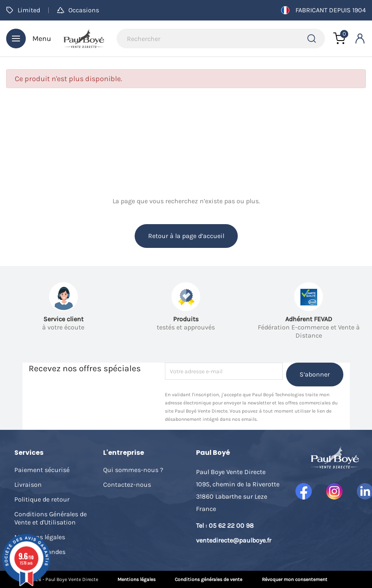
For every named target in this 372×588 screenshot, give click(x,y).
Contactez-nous (127, 485)
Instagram (334, 491)
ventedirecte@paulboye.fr (234, 540)
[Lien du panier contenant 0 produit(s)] (339, 39)
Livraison (28, 485)
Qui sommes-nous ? (133, 470)
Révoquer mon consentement (295, 579)
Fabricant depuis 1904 (324, 10)
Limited (23, 10)
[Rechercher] (221, 39)
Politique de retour (42, 499)
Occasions (78, 10)
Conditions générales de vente (209, 579)
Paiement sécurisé (42, 470)
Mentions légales (136, 579)
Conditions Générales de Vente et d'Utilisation (51, 518)
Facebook (304, 491)
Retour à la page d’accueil (186, 236)
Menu (29, 39)
